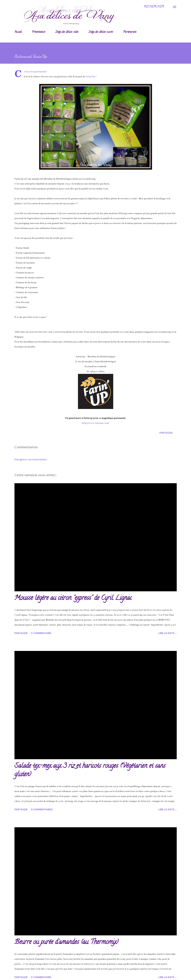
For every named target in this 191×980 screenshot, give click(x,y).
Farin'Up (90, 77)
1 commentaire (41, 633)
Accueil (18, 32)
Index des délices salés (67, 32)
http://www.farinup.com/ (95, 423)
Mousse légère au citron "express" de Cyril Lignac (73, 598)
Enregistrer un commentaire (31, 459)
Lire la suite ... (168, 633)
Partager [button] (166, 433)
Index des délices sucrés (101, 32)
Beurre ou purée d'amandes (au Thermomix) (66, 942)
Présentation (39, 32)
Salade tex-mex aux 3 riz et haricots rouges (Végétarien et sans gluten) (90, 770)
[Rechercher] (154, 7)
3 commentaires (42, 809)
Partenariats (130, 32)
